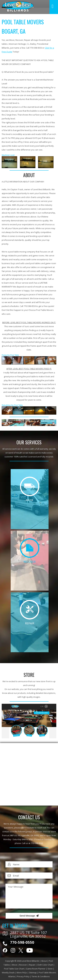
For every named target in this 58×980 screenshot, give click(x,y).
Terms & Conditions (41, 976)
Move (15, 965)
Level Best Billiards (30, 961)
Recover (23, 965)
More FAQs (22, 973)
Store (50, 969)
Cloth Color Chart (45, 965)
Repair (32, 965)
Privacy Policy (23, 976)
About (44, 961)
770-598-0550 (37, 843)
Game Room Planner (36, 969)
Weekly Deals (8, 973)
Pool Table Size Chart (14, 969)
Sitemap (33, 973)
